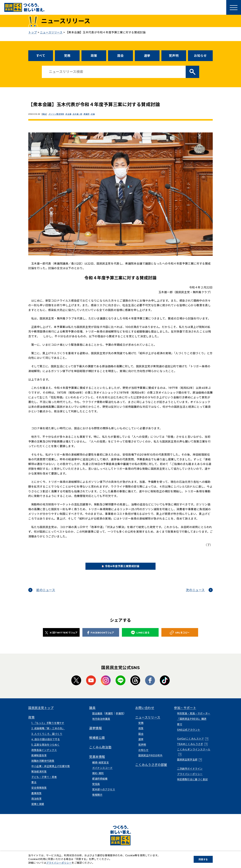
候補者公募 (97, 742)
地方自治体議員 (101, 723)
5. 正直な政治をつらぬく (45, 749)
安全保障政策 (39, 792)
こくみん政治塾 (100, 751)
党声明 (174, 56)
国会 (120, 56)
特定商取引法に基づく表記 (192, 784)
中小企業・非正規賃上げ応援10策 (51, 770)
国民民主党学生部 (187, 764)
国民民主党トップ (41, 712)
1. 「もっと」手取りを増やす (48, 727)
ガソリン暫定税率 (57, 114)
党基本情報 (97, 761)
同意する (203, 859)
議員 (92, 712)
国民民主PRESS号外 (150, 760)
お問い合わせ (145, 712)
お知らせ (200, 56)
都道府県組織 (100, 783)
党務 (67, 56)
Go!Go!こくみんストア (191, 743)
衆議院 (90, 114)
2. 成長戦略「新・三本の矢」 (48, 733)
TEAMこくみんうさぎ (190, 748)
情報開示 (97, 799)
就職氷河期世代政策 (43, 765)
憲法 (34, 787)
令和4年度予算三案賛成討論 (126, 568)
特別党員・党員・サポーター (194, 718)
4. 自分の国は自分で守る (46, 743)
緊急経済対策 (39, 776)
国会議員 (97, 718)
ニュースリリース (148, 721)
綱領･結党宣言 (101, 767)
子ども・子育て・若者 (44, 781)
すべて (41, 56)
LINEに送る (140, 637)
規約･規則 (98, 777)
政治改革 (36, 803)
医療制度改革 (39, 760)
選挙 (147, 56)
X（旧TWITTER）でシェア (61, 637)
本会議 (70, 114)
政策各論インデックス (44, 754)
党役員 (96, 788)
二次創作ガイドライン (190, 773)
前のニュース (46, 594)
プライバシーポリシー (190, 778)
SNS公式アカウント (189, 734)
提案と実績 (38, 808)
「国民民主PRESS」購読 (192, 723)
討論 (97, 114)
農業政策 (36, 797)
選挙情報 (95, 732)
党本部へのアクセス (104, 794)
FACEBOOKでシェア (101, 637)
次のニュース (195, 594)
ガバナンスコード (102, 772)
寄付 (180, 728)
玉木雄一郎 (80, 114)
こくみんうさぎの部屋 (151, 769)
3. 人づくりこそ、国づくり (47, 738)
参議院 (120, 718)
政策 (94, 56)
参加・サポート (185, 712)
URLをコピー (180, 637)
